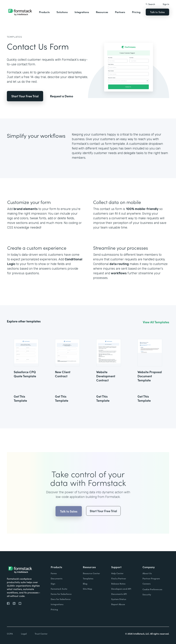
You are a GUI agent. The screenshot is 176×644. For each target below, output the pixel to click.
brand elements (26, 209)
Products (44, 12)
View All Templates (156, 322)
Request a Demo (62, 96)
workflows (119, 273)
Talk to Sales (157, 12)
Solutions (62, 12)
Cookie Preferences (152, 589)
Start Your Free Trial (25, 96)
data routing (119, 264)
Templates (15, 37)
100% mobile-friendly (142, 209)
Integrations (82, 12)
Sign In (166, 4)
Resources (102, 12)
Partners (120, 12)
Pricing (136, 12)
